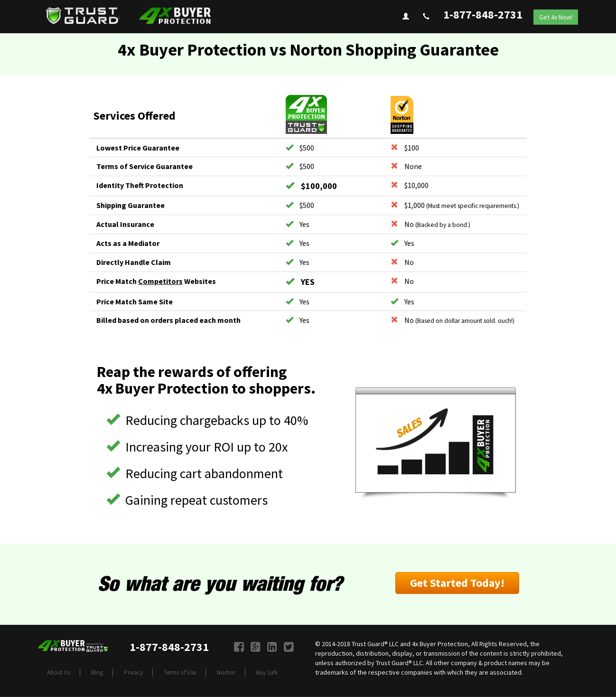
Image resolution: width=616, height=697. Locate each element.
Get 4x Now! (556, 17)
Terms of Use (180, 673)
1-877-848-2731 (483, 14)
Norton (226, 673)
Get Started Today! (457, 583)
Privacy (133, 673)
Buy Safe (267, 673)
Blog (97, 673)
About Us (59, 673)
